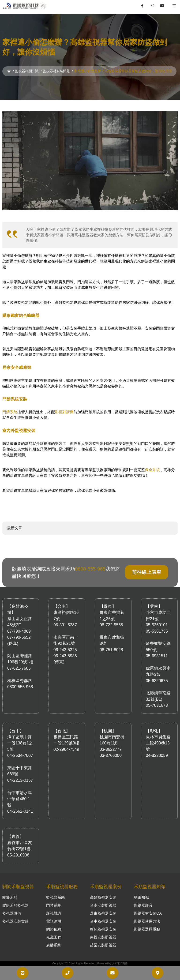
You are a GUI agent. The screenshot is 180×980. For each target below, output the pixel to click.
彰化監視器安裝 (103, 929)
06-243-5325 (65, 650)
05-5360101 (157, 625)
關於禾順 (10, 897)
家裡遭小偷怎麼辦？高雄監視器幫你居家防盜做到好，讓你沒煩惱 (123, 71)
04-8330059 (157, 755)
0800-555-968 (90, 569)
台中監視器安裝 (103, 921)
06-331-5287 (65, 625)
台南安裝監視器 (103, 905)
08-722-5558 (111, 625)
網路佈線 (54, 929)
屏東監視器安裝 (103, 913)
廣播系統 (54, 945)
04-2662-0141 (20, 811)
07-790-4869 (19, 631)
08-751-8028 (111, 650)
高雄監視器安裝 (103, 897)
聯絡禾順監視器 (15, 905)
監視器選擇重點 (147, 929)
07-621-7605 (19, 668)
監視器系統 (56, 897)
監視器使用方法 (147, 921)
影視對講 (54, 913)
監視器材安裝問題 (56, 71)
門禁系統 (10, 412)
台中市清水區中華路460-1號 (20, 799)
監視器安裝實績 (15, 921)
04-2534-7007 (20, 755)
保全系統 (152, 470)
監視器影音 (143, 905)
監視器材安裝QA (148, 913)
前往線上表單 (147, 572)
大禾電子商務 (120, 963)
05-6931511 (157, 656)
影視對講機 (64, 412)
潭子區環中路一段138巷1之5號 (20, 743)
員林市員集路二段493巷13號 (158, 743)
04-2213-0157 (20, 780)
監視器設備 (12, 913)
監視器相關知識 (27, 71)
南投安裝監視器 (103, 937)
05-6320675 (157, 681)
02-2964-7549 (66, 749)
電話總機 (54, 921)
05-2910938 (18, 855)
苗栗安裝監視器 (103, 945)
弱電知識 (141, 897)
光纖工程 (54, 937)
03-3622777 (111, 749)
